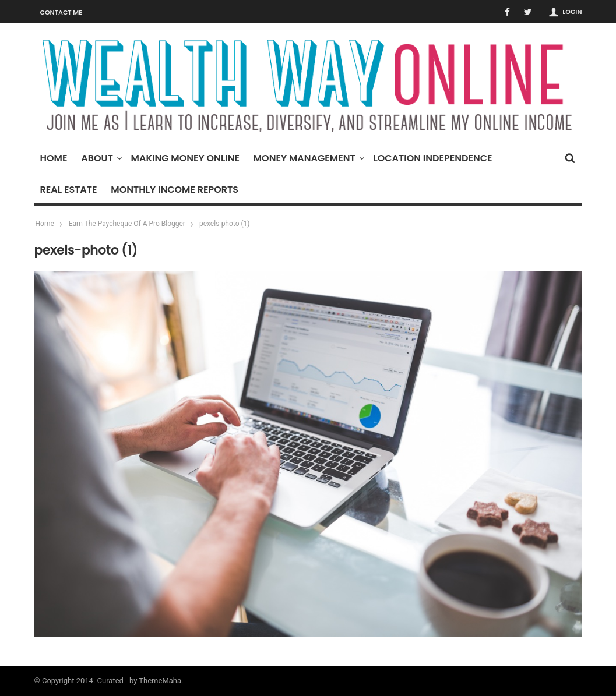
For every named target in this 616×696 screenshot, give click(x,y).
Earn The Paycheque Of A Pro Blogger (127, 224)
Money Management (307, 158)
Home (54, 158)
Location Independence (432, 158)
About (100, 158)
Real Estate (69, 190)
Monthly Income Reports (175, 190)
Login (572, 12)
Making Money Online (185, 158)
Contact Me (61, 12)
